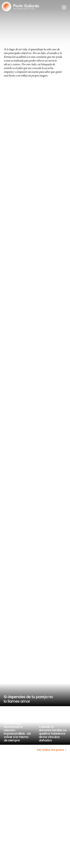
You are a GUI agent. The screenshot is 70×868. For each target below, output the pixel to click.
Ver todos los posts (50, 750)
